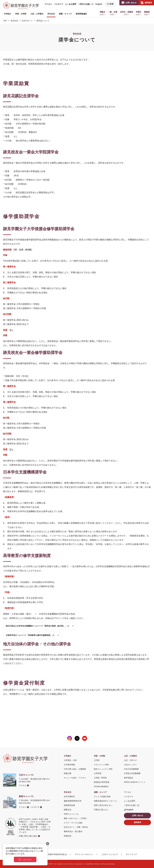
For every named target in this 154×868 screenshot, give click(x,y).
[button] (7, 14)
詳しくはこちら (25, 859)
